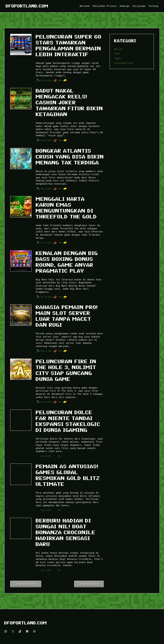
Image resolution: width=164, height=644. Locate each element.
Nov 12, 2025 (46, 351)
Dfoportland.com (27, 6)
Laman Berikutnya (89, 584)
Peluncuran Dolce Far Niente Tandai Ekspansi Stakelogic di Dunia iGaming (68, 421)
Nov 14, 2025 (46, 297)
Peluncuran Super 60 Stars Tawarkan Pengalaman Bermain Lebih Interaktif (69, 46)
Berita (118, 49)
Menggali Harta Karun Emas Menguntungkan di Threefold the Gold (66, 208)
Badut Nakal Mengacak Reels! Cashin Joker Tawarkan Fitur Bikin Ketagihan (69, 103)
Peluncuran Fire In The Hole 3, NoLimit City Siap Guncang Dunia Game (66, 370)
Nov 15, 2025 (46, 243)
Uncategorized (123, 63)
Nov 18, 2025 (46, 189)
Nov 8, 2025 (46, 456)
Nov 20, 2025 (46, 80)
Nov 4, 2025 (46, 510)
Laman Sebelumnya (26, 584)
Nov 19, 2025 (46, 140)
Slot (60, 80)
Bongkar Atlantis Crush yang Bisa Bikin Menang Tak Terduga (70, 157)
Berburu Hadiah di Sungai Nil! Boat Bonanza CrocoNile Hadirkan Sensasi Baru (66, 532)
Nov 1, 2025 (46, 570)
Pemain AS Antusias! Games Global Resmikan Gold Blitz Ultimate (68, 475)
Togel (118, 58)
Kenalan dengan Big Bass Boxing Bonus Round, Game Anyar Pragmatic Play (67, 262)
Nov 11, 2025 (46, 402)
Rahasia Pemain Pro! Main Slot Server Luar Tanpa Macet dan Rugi (67, 316)
